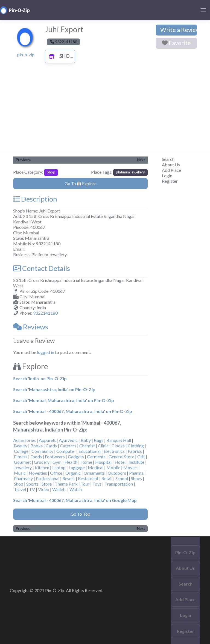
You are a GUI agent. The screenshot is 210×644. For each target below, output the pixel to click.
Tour (85, 484)
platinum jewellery (130, 172)
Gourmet (22, 462)
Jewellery (23, 467)
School (122, 478)
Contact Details (42, 268)
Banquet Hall (119, 440)
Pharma (136, 473)
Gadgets (76, 457)
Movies (130, 467)
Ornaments (94, 473)
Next (141, 160)
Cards (51, 446)
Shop (59, 56)
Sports (32, 484)
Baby (86, 440)
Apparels (47, 440)
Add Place (171, 170)
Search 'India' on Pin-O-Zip (40, 378)
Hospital (103, 462)
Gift (141, 457)
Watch (76, 489)
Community (42, 451)
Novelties (38, 473)
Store (47, 484)
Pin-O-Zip (185, 552)
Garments (96, 457)
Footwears (55, 457)
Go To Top (80, 514)
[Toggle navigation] (203, 10)
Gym (57, 462)
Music (20, 473)
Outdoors (117, 473)
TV (32, 489)
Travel (20, 489)
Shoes (136, 478)
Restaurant (88, 478)
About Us (171, 165)
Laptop (59, 467)
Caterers (68, 446)
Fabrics (135, 451)
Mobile (113, 467)
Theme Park (66, 484)
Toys (97, 484)
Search (168, 159)
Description (35, 199)
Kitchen (42, 467)
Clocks (118, 446)
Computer (66, 451)
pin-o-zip (26, 54)
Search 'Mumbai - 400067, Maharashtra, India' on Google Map (75, 500)
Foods (36, 457)
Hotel (120, 462)
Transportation (119, 484)
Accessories (24, 440)
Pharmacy (23, 478)
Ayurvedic (68, 440)
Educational (90, 451)
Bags (99, 440)
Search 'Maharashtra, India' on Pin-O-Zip (54, 389)
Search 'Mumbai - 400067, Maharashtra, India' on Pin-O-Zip (73, 411)
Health (71, 462)
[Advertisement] (105, 111)
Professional (48, 478)
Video (44, 489)
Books (37, 446)
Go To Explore (81, 183)
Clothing (136, 446)
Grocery (42, 462)
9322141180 (45, 313)
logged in (46, 352)
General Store (121, 457)
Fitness (21, 457)
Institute (136, 462)
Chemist (87, 446)
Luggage (77, 467)
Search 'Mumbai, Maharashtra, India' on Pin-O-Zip (64, 400)
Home (86, 462)
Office (56, 473)
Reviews (31, 327)
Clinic (103, 446)
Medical (96, 467)
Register (170, 181)
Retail (107, 478)
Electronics (114, 451)
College (21, 451)
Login (167, 175)
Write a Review (179, 30)
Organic (73, 473)
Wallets (59, 489)
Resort (69, 478)
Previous (23, 160)
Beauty (21, 446)
